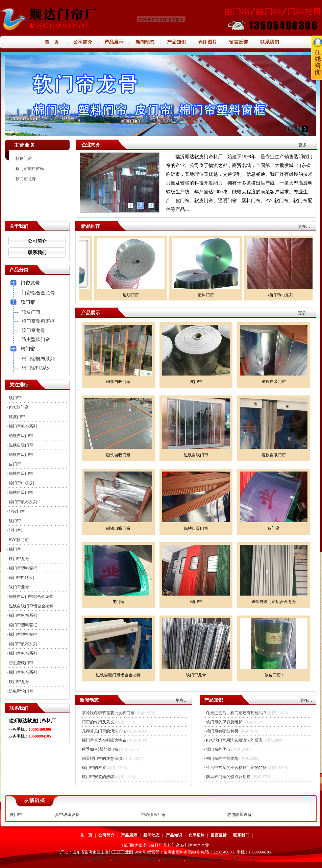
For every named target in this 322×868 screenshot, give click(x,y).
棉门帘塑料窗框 (30, 169)
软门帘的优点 (218, 749)
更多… (304, 145)
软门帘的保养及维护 (224, 722)
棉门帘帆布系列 (23, 426)
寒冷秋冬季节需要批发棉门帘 (108, 713)
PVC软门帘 (19, 407)
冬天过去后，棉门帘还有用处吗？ (237, 713)
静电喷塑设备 (240, 815)
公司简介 (37, 241)
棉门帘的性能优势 (222, 758)
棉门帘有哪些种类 (222, 731)
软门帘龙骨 (26, 179)
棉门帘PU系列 (21, 483)
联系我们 (37, 253)
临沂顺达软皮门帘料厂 (207, 859)
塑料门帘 (100, 859)
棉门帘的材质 (94, 768)
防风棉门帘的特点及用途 (228, 777)
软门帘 (15, 398)
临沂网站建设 (244, 859)
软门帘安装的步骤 (98, 777)
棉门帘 (15, 549)
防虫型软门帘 (21, 663)
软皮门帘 (24, 159)
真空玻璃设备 (67, 815)
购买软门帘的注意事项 (102, 758)
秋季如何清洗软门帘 (100, 749)
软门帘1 (16, 530)
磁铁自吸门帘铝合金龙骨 (31, 597)
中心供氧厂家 (153, 815)
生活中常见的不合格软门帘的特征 (237, 768)
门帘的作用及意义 (98, 722)
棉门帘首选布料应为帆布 (104, 740)
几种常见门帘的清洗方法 (104, 731)
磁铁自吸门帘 (21, 436)
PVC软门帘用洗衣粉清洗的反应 (234, 740)
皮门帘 (15, 464)
